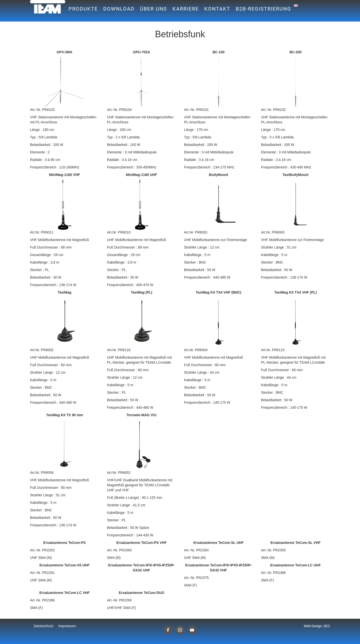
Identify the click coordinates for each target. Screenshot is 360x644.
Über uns (153, 9)
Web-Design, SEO (317, 626)
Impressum (67, 626)
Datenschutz (44, 626)
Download (119, 9)
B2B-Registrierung (263, 9)
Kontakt (217, 9)
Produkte (83, 9)
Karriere (186, 9)
